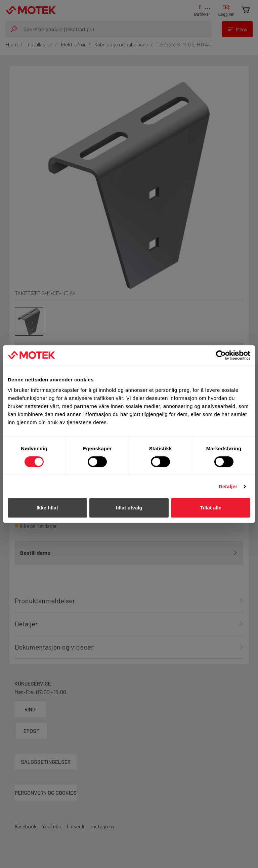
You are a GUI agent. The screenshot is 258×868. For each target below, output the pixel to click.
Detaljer (228, 486)
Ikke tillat (47, 508)
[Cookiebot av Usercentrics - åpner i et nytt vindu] (221, 355)
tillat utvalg (129, 508)
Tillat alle (211, 508)
